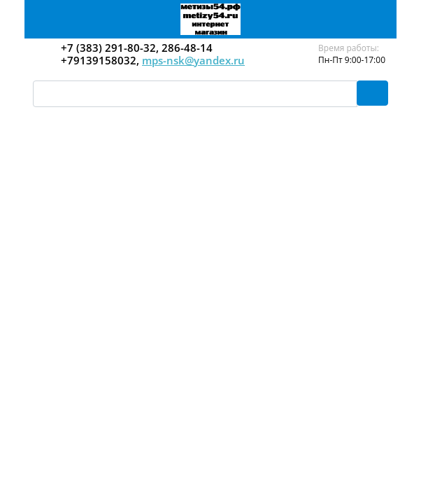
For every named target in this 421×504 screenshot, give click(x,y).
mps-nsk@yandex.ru (193, 60)
